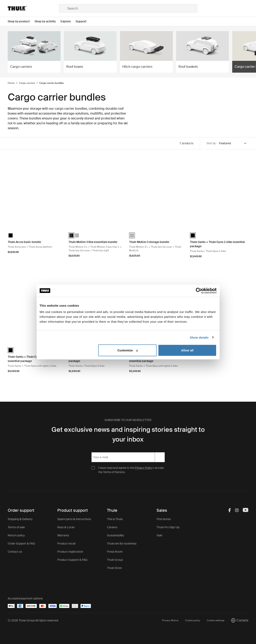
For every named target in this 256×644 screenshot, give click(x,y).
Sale (159, 535)
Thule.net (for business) (122, 543)
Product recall (66, 543)
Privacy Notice (170, 620)
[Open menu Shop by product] (21, 21)
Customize (127, 350)
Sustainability (116, 535)
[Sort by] (233, 143)
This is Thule (115, 519)
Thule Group (115, 560)
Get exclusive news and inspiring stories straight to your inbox (128, 434)
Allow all (187, 350)
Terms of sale (16, 527)
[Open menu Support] (83, 21)
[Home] (33, 8)
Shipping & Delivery (20, 519)
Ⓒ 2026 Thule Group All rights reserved (33, 620)
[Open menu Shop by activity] (48, 21)
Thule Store (114, 568)
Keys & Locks (66, 527)
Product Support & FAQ (72, 560)
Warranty (63, 535)
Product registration (70, 552)
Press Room (115, 552)
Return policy (16, 535)
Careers (112, 527)
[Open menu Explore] (68, 21)
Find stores (164, 519)
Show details (199, 337)
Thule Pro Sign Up (168, 527)
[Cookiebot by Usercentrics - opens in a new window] (199, 291)
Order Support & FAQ (21, 543)
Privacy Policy (144, 468)
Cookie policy (193, 620)
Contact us (15, 552)
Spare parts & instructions (74, 519)
